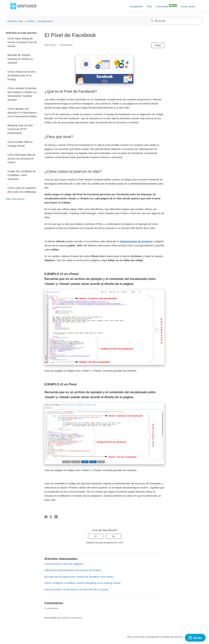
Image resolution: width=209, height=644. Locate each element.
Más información (15, 199)
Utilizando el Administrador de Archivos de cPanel (73, 570)
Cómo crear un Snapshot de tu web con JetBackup (22, 190)
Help (149, 6)
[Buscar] (175, 21)
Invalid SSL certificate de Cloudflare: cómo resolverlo (22, 175)
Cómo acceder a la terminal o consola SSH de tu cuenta (76, 589)
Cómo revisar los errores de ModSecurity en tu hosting (21, 75)
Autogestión (136, 6)
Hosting (30, 21)
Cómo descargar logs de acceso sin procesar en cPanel (21, 158)
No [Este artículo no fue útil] (113, 536)
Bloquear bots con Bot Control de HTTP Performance (20, 129)
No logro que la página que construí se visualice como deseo (79, 577)
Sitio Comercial (136, 637)
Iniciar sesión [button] (188, 6)
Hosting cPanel (45, 21)
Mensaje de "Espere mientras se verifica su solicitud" (20, 59)
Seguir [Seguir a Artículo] (158, 45)
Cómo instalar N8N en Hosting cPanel (20, 144)
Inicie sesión (51, 618)
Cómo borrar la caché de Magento (64, 564)
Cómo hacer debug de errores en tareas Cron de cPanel (22, 42)
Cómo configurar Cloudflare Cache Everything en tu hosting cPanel (82, 583)
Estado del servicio (172, 637)
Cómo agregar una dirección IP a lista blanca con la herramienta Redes (22, 112)
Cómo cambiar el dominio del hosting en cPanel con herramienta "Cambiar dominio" (22, 94)
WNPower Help (15, 21)
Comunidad (166, 6)
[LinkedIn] (56, 517)
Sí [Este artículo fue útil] (96, 536)
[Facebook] (46, 517)
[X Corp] (51, 517)
